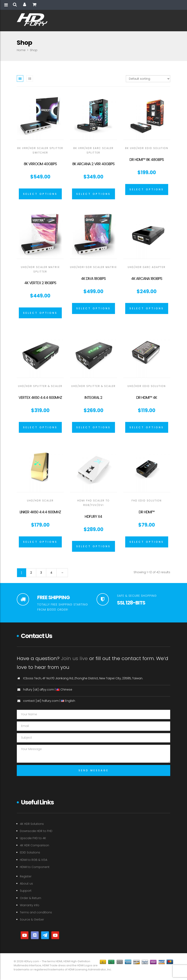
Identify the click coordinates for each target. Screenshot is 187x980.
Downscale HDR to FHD (36, 831)
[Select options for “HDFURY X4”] (93, 546)
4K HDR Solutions (32, 824)
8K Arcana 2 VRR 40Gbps (93, 164)
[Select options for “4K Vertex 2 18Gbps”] (40, 313)
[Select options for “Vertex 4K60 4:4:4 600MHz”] (40, 427)
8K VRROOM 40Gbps (40, 164)
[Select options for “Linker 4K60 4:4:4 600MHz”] (40, 542)
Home (21, 50)
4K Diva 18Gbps (93, 279)
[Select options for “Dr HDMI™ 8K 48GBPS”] (147, 189)
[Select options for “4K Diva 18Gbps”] (93, 308)
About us (26, 884)
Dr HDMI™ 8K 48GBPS (147, 160)
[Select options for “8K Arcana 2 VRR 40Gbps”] (93, 194)
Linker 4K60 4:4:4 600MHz (40, 512)
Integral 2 (93, 397)
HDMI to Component (35, 867)
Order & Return (30, 898)
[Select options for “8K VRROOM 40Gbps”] (40, 194)
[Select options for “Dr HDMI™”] (147, 542)
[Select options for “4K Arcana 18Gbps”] (147, 308)
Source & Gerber (32, 919)
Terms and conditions (36, 912)
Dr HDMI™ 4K (147, 397)
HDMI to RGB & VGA (34, 860)
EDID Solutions (30, 852)
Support (26, 891)
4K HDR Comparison (34, 845)
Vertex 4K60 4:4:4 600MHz (40, 397)
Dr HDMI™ (147, 512)
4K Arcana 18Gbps (147, 279)
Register (26, 876)
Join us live (74, 658)
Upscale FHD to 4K (33, 838)
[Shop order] (148, 79)
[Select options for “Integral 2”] (93, 427)
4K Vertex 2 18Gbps (40, 283)
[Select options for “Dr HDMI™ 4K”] (147, 427)
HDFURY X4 (93, 516)
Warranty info (30, 905)
